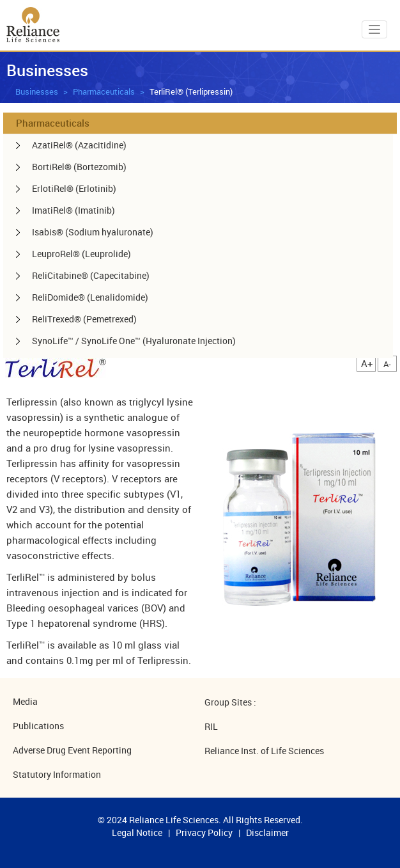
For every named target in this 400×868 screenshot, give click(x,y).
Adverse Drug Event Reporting (72, 750)
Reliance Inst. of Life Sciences (264, 751)
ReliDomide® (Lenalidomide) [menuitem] (90, 297)
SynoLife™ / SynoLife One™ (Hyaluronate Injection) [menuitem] (134, 341)
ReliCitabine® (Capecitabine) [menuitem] (91, 275)
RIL (211, 726)
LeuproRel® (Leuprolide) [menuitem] (81, 254)
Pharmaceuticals (104, 91)
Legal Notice (137, 832)
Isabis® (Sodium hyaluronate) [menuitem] (93, 232)
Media (25, 701)
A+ (367, 363)
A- (387, 364)
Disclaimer (267, 832)
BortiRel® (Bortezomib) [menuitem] (79, 167)
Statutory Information (57, 774)
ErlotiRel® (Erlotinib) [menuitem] (74, 188)
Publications (38, 726)
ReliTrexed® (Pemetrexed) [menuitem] (84, 319)
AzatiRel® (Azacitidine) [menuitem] (79, 145)
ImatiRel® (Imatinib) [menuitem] (73, 210)
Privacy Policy (204, 832)
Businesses (37, 91)
